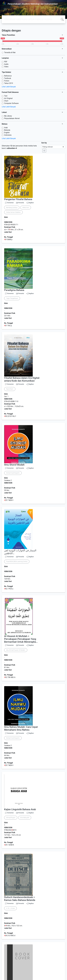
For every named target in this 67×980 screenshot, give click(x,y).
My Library (8, 116)
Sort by (44, 143)
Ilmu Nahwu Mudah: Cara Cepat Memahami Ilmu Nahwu (21, 728)
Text (6, 96)
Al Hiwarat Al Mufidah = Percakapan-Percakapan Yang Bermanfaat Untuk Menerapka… (21, 639)
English (7, 133)
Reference (8, 76)
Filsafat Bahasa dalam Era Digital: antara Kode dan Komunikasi (22, 379)
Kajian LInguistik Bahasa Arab (20, 809)
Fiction (7, 81)
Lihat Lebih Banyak (9, 87)
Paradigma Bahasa (14, 290)
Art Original (8, 98)
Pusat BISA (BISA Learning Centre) (17, 562)
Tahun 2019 (9, 83)
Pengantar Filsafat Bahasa (18, 199)
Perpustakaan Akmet (12, 118)
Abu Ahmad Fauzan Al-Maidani (16, 650)
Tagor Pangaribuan (12, 298)
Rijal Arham (10, 389)
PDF (6, 62)
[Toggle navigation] (5, 9)
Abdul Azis (26, 208)
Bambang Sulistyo (12, 208)
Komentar (9, 203)
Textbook (8, 78)
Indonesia (8, 135)
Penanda (21, 203)
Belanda (7, 130)
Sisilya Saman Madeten (13, 212)
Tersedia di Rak (10, 52)
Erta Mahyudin (25, 818)
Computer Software (11, 103)
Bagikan (30, 203)
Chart (6, 101)
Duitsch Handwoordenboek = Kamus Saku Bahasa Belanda (20, 899)
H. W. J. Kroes (10, 908)
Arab (6, 128)
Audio (6, 64)
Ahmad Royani (11, 818)
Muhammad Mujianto (13, 473)
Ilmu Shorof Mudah (14, 465)
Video (6, 67)
